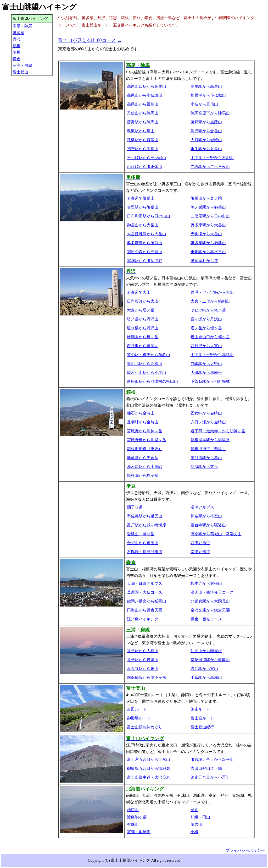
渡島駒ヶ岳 (137, 817)
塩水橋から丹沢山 (143, 328)
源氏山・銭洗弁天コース (212, 592)
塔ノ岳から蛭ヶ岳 (206, 328)
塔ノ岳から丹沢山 (143, 319)
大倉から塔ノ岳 (141, 310)
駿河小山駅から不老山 (147, 373)
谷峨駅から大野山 (206, 364)
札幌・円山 (200, 817)
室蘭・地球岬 (139, 832)
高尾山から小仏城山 (145, 95)
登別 (194, 810)
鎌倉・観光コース (206, 619)
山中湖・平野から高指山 (212, 355)
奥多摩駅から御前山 (208, 243)
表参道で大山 (139, 292)
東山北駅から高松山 (145, 364)
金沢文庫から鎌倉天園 (210, 610)
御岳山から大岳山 (143, 225)
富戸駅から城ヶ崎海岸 (147, 525)
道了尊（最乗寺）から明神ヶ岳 (218, 431)
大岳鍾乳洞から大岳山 (147, 234)
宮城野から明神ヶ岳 (145, 431)
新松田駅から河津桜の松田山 (152, 381)
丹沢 (16, 39)
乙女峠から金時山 (206, 413)
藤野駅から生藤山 (206, 122)
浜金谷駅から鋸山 (143, 669)
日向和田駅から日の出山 (149, 216)
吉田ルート (137, 709)
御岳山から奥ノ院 (206, 198)
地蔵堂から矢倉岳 (143, 458)
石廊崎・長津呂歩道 (145, 552)
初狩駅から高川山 (143, 149)
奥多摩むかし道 (204, 261)
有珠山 (133, 825)
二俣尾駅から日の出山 (210, 216)
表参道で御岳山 (141, 198)
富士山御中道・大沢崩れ (149, 777)
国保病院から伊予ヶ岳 (147, 678)
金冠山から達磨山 (143, 543)
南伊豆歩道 (200, 552)
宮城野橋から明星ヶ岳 (147, 440)
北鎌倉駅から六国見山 (210, 601)
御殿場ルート (139, 718)
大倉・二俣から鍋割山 (210, 301)
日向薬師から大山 (143, 301)
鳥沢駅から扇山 (141, 131)
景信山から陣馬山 (143, 113)
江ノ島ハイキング (143, 619)
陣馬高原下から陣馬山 (210, 113)
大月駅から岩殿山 (206, 140)
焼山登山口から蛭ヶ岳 (210, 337)
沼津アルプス (202, 507)
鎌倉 (16, 59)
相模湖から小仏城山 (208, 95)
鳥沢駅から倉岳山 (206, 131)
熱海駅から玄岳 (204, 467)
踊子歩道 (135, 507)
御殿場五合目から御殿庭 (149, 768)
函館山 (133, 810)
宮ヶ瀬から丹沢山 (206, 319)
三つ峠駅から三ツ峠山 (147, 158)
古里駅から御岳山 (143, 207)
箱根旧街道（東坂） (145, 449)
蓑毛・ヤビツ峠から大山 (212, 292)
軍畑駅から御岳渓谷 (145, 261)
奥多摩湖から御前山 (145, 243)
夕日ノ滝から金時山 (208, 422)
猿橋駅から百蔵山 (143, 140)
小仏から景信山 (204, 104)
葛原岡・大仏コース (145, 592)
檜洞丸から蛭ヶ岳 (143, 337)
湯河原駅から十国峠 (145, 467)
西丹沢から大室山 (206, 346)
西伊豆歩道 (200, 543)
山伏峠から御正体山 (145, 167)
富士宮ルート (202, 718)
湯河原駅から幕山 (206, 458)
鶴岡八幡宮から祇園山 (147, 601)
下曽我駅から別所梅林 (210, 381)
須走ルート (200, 709)
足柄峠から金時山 (143, 422)
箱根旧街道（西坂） (208, 449)
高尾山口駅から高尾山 (147, 86)
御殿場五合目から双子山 (212, 760)
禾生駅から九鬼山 (206, 149)
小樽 (194, 832)
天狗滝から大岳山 (206, 234)
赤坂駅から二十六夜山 (210, 167)
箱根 (16, 46)
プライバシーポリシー (245, 850)
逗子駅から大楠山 (143, 651)
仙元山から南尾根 (206, 651)
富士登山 (20, 72)
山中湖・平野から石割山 (212, 158)
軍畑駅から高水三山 (208, 252)
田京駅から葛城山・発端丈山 (216, 534)
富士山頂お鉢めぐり (145, 727)
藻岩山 (196, 825)
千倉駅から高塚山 (206, 678)
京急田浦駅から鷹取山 (210, 660)
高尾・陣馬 (22, 26)
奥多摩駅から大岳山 (208, 225)
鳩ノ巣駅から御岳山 (208, 207)
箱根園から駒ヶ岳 (143, 476)
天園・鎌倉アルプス (145, 583)
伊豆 (16, 52)
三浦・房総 (22, 65)
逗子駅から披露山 (143, 660)
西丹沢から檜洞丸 (143, 346)
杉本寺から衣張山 (206, 583)
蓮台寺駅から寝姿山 (208, 525)
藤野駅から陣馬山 (143, 122)
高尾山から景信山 (143, 104)
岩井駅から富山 (204, 669)
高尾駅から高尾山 (206, 86)
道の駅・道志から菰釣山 (149, 355)
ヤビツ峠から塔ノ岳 (208, 310)
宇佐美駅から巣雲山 (145, 516)
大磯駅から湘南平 (206, 373)
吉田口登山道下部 (206, 768)
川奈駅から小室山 (206, 516)
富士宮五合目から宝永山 (149, 760)
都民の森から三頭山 (145, 252)
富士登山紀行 (202, 727)
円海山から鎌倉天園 (145, 610)
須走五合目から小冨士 (210, 777)
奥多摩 (18, 33)
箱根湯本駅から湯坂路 (210, 440)
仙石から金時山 (141, 413)
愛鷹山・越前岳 (141, 534)
